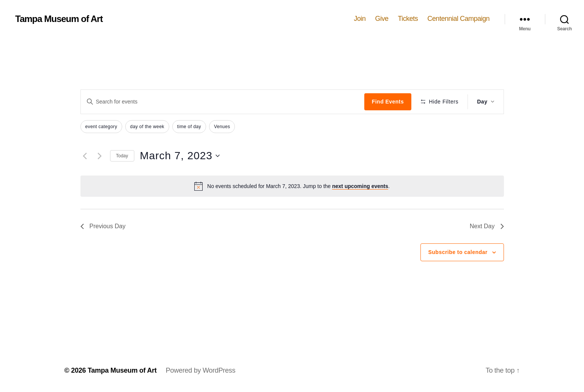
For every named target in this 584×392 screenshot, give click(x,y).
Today (122, 156)
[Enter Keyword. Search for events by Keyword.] (223, 102)
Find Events (388, 102)
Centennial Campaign (458, 19)
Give (382, 19)
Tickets (408, 19)
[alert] (292, 186)
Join (360, 19)
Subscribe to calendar (458, 252)
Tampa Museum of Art (59, 19)
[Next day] (100, 156)
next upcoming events (360, 186)
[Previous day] (85, 156)
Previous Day (103, 226)
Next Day (487, 226)
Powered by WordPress (201, 370)
